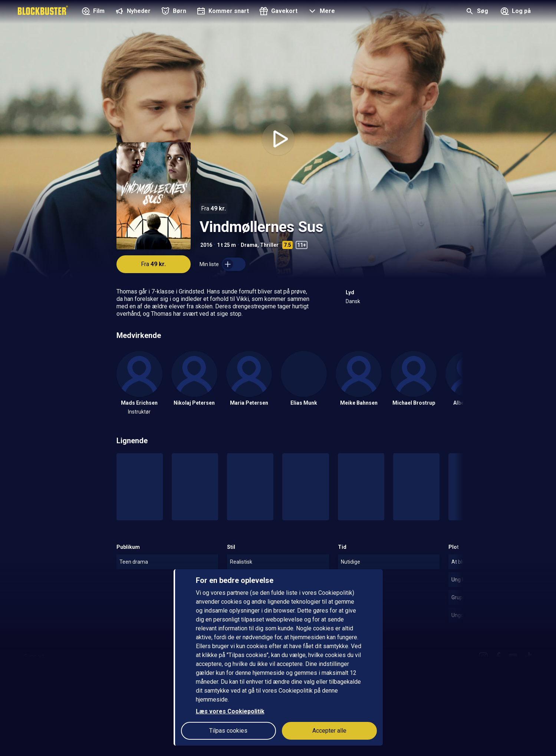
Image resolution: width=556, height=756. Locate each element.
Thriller (269, 245)
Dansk (353, 301)
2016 (206, 245)
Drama (249, 245)
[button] (321, 12)
